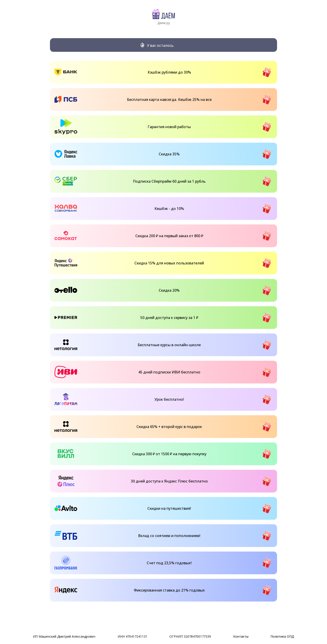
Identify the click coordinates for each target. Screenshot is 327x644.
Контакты (241, 636)
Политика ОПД (282, 636)
